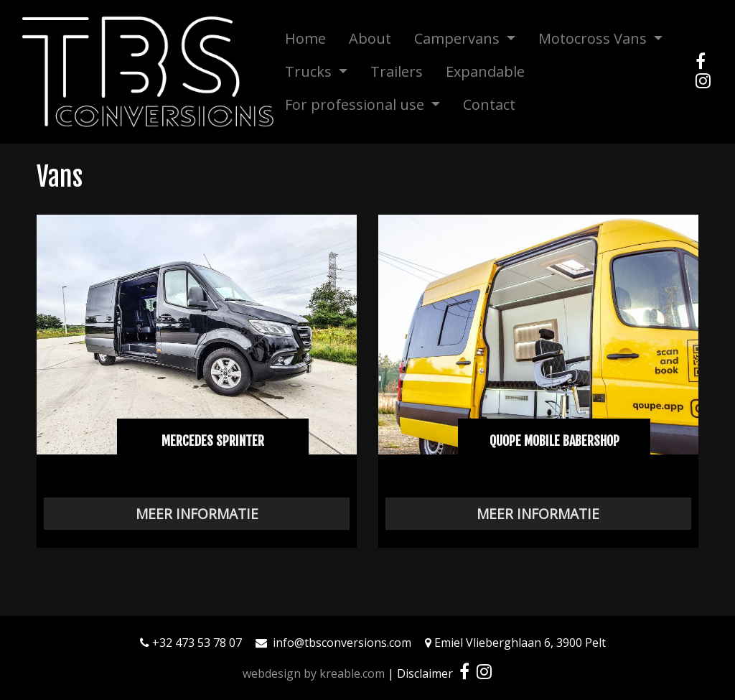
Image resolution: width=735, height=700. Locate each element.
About (370, 38)
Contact (489, 104)
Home (305, 38)
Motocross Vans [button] (594, 38)
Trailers (397, 71)
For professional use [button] (356, 104)
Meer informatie (197, 514)
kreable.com (352, 673)
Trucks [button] (310, 71)
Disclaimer (425, 673)
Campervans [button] (459, 38)
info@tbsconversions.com (342, 643)
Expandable (485, 71)
